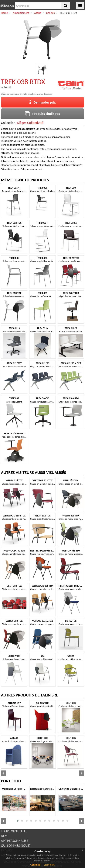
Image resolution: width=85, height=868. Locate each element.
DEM (4, 836)
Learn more (49, 865)
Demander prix (42, 102)
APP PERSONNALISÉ (15, 841)
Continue (35, 865)
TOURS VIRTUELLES (14, 831)
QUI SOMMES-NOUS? (16, 846)
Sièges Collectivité (30, 123)
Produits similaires (42, 114)
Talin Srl (7, 87)
